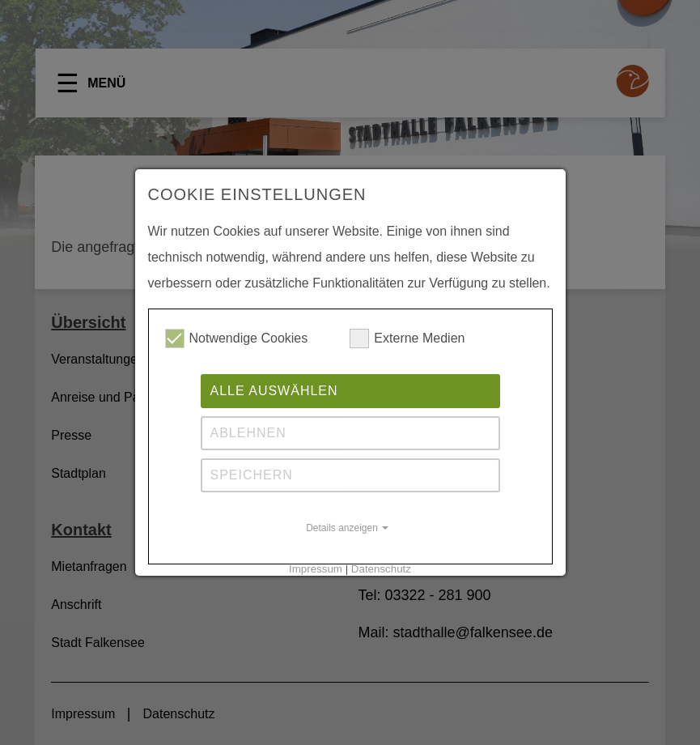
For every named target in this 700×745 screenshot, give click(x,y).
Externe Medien (407, 338)
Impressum (316, 569)
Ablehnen (248, 433)
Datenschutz (381, 569)
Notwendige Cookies (237, 338)
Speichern (252, 475)
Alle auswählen (274, 391)
